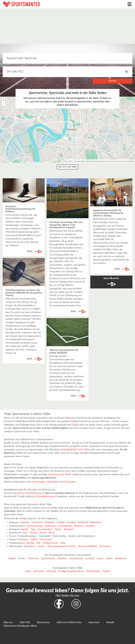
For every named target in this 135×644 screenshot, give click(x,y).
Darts (63, 543)
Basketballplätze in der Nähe (75, 450)
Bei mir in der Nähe (68, 167)
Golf (38, 543)
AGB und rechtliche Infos (69, 622)
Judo (25, 533)
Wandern (79, 526)
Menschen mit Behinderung (27, 493)
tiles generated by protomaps (104, 161)
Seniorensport (39, 482)
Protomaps (118, 161)
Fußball (74, 421)
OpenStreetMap (129, 161)
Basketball (83, 523)
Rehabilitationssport (46, 496)
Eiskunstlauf (46, 540)
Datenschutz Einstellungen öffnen (20, 626)
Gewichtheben (45, 529)
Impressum (94, 622)
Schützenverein (50, 543)
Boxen (52, 533)
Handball (71, 523)
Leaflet (68, 161)
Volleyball (24, 523)
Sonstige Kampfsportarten (71, 571)
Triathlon (90, 526)
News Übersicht (111, 278)
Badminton (96, 523)
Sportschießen (48, 558)
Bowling (30, 543)
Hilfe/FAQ (25, 622)
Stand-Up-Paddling (87, 546)
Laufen (100, 558)
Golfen (109, 558)
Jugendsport (53, 482)
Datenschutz (43, 622)
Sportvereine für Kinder (60, 475)
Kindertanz (23, 540)
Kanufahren (30, 546)
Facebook (59, 604)
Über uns (8, 622)
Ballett (34, 540)
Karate (43, 533)
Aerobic (25, 529)
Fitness (58, 529)
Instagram (76, 604)
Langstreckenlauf (34, 526)
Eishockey (50, 523)
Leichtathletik (65, 526)
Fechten (34, 533)
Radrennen (51, 526)
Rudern (42, 546)
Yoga (33, 529)
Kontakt (110, 622)
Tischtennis (37, 523)
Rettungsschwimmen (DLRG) (62, 546)
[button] (4, 100)
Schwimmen (105, 546)
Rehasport (69, 529)
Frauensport (70, 482)
